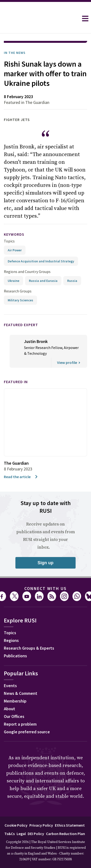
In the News (15, 53)
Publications (15, 656)
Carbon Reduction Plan (65, 834)
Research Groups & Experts (29, 648)
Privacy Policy (41, 825)
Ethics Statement (70, 825)
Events (10, 686)
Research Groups (18, 291)
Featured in (16, 382)
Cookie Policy (16, 825)
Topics (9, 241)
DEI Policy (36, 834)
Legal (21, 834)
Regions (11, 640)
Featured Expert (21, 325)
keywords (14, 234)
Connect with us (45, 588)
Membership (15, 701)
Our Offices (14, 716)
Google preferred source (27, 732)
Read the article (21, 477)
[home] (39, 19)
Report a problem (20, 724)
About (10, 709)
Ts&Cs (10, 834)
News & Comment (21, 693)
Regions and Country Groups (27, 272)
